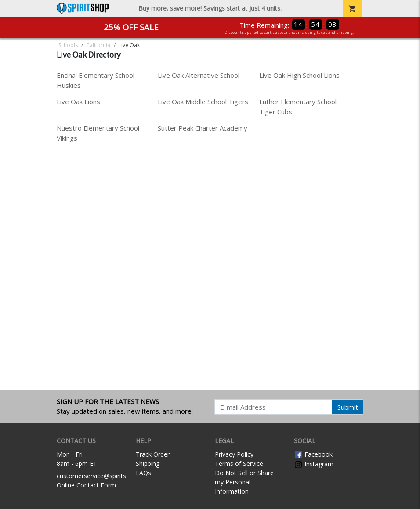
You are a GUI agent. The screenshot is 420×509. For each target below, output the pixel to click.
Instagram (314, 464)
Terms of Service (239, 464)
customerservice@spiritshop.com (104, 476)
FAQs (143, 473)
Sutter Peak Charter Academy (203, 128)
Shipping (148, 464)
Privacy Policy (234, 454)
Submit (348, 407)
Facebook (313, 454)
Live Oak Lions (78, 102)
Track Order (153, 454)
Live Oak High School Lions (299, 75)
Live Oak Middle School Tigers (203, 102)
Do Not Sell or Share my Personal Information (244, 482)
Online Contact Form (86, 485)
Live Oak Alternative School (199, 75)
